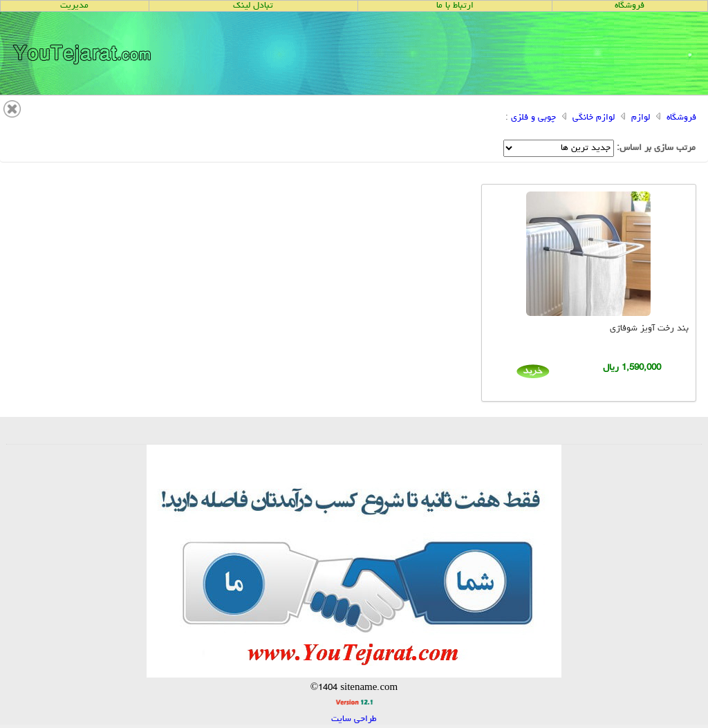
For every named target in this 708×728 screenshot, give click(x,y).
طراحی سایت (354, 719)
